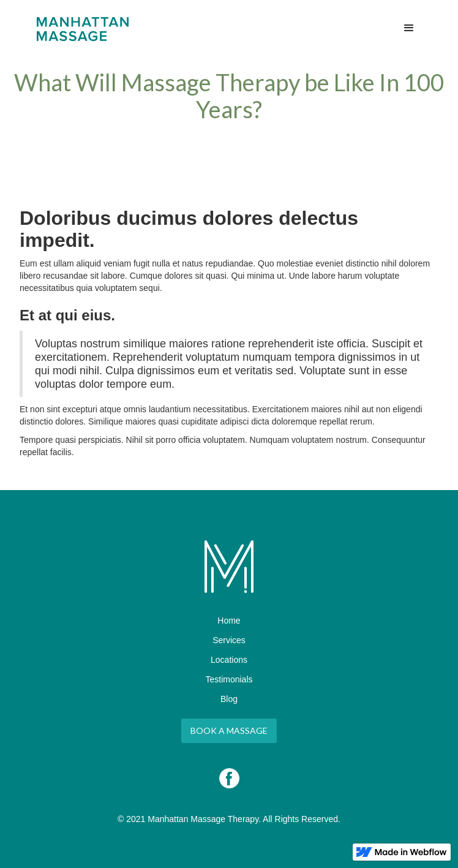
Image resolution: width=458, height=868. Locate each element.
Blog (229, 699)
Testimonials (229, 679)
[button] (409, 28)
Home (229, 621)
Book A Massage (229, 730)
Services (229, 640)
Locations (229, 660)
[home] (80, 29)
